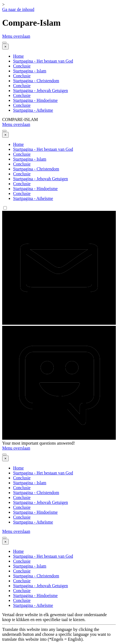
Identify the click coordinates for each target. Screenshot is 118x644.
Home (18, 56)
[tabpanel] (59, 627)
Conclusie (22, 66)
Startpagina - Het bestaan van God (43, 61)
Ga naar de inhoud (18, 9)
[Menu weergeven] (4, 43)
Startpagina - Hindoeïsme (35, 100)
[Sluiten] (5, 47)
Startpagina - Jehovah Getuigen (40, 91)
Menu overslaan (16, 36)
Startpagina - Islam (30, 71)
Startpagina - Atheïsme (33, 110)
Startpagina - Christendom (36, 81)
